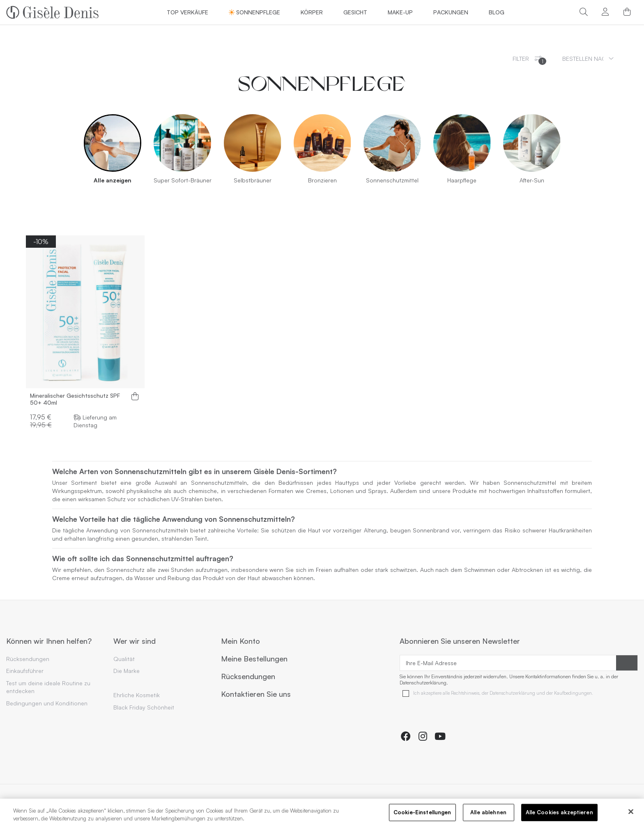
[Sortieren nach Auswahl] (588, 59)
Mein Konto (240, 641)
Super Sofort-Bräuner (183, 180)
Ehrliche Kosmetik (137, 695)
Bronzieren (322, 180)
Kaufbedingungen (573, 693)
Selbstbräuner (253, 180)
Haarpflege (462, 180)
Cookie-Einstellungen (422, 813)
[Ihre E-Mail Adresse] (508, 663)
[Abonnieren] (627, 663)
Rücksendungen (28, 659)
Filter (529, 60)
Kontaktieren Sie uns (256, 694)
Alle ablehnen (488, 813)
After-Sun (532, 180)
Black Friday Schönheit (144, 707)
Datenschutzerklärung (512, 693)
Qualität (124, 659)
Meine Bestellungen (254, 659)
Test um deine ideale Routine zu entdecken (48, 687)
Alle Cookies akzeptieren (559, 813)
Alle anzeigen (113, 180)
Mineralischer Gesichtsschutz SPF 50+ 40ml (75, 399)
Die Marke (126, 671)
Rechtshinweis (465, 693)
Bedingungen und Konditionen (47, 703)
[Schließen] (631, 813)
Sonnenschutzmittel (392, 180)
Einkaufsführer (25, 671)
